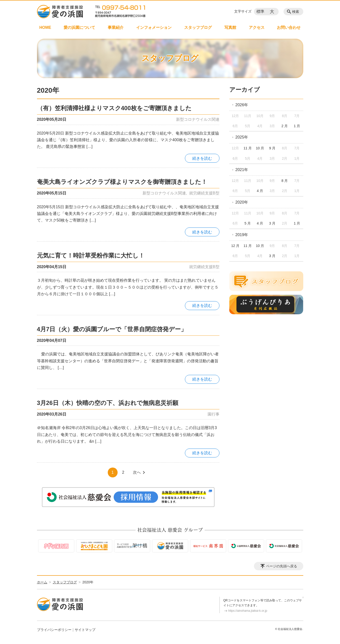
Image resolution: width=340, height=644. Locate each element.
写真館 (230, 27)
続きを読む (202, 158)
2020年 (242, 202)
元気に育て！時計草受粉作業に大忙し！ (91, 255)
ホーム (42, 582)
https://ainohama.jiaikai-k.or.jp (248, 611)
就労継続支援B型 (204, 193)
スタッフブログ (198, 27)
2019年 (242, 235)
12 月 (235, 246)
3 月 (272, 223)
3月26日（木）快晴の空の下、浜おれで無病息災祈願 (108, 403)
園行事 (214, 414)
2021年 (242, 170)
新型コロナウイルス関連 (198, 119)
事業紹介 (116, 27)
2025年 (242, 137)
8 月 (285, 181)
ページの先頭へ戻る (282, 566)
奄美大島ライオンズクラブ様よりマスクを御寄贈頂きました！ (122, 182)
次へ (137, 472)
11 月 (248, 148)
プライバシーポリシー (54, 630)
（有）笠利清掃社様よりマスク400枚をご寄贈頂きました (114, 108)
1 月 (297, 126)
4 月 (260, 191)
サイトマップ (85, 630)
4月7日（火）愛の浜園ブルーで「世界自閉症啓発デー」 (112, 329)
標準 (260, 11)
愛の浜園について (79, 27)
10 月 (260, 148)
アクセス (257, 27)
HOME (45, 27)
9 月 (272, 148)
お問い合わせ (289, 27)
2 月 (285, 126)
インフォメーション (154, 27)
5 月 (248, 223)
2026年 (242, 105)
